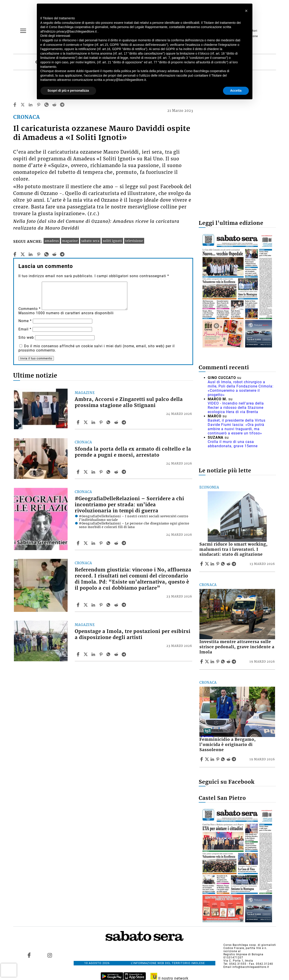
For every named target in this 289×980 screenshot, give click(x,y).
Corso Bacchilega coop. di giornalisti (250, 945)
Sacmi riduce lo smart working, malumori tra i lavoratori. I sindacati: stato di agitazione (234, 549)
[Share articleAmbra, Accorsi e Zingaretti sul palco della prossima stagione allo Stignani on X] (86, 422)
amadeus (52, 241)
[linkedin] (31, 105)
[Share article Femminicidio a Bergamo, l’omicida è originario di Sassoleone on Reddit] (229, 759)
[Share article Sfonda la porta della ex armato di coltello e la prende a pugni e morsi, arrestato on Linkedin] (94, 472)
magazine (70, 241)
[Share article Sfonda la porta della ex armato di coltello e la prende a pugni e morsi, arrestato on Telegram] (124, 472)
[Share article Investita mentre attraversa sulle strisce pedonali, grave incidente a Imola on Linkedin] (213, 661)
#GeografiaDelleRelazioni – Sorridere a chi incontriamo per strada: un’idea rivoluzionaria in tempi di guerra (129, 505)
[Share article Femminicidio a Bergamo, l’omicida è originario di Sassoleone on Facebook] (202, 759)
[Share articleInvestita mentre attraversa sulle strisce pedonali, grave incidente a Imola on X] (207, 661)
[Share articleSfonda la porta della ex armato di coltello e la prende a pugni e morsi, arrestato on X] (86, 472)
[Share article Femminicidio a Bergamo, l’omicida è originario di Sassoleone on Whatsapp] (224, 759)
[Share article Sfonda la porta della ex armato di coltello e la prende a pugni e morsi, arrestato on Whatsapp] (109, 472)
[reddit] (54, 105)
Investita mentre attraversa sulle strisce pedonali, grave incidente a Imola (237, 647)
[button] (247, 11)
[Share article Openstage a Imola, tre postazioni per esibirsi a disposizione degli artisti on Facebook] (79, 654)
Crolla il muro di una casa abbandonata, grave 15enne (233, 444)
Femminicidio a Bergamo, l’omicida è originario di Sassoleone (228, 745)
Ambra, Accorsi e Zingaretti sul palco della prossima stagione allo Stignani (129, 402)
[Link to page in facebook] (29, 955)
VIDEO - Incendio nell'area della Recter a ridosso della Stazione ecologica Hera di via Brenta (236, 408)
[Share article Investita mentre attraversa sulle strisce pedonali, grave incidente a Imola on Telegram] (234, 661)
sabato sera (90, 241)
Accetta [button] (236, 91)
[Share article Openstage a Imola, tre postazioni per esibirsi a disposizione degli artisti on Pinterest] (101, 654)
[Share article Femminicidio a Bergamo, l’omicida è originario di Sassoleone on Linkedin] (213, 759)
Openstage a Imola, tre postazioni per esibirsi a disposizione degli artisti (133, 634)
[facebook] (15, 105)
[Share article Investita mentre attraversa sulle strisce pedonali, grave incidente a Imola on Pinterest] (218, 661)
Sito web (26, 337)
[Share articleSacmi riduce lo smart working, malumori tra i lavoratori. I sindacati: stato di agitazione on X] (207, 564)
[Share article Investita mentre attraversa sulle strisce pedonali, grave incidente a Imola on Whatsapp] (224, 661)
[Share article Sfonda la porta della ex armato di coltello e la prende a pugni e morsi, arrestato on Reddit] (117, 472)
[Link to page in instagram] (50, 955)
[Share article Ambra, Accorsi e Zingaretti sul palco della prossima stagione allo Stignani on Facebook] (79, 422)
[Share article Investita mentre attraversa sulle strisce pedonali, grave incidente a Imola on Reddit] (229, 661)
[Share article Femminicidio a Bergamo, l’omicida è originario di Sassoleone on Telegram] (234, 759)
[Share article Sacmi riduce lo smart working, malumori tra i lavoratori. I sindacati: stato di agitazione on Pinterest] (218, 564)
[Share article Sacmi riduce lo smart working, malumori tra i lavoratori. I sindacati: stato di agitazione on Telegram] (234, 564)
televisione (134, 241)
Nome (25, 321)
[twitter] (23, 105)
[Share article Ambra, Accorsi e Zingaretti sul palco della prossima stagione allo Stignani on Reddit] (117, 422)
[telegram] (62, 105)
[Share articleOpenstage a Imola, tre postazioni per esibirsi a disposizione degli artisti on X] (86, 654)
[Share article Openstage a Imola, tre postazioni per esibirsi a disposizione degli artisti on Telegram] (124, 654)
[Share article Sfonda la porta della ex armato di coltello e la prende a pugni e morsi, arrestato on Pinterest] (101, 472)
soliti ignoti (112, 241)
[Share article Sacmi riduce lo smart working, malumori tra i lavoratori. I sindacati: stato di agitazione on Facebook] (202, 564)
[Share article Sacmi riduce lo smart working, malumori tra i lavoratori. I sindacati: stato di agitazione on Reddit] (229, 564)
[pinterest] (39, 105)
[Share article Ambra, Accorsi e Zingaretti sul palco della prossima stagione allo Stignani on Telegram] (124, 422)
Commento (30, 309)
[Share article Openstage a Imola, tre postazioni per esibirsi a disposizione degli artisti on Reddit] (117, 654)
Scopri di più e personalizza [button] (68, 91)
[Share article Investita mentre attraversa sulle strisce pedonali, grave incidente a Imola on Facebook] (202, 661)
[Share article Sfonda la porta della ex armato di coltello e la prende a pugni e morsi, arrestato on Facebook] (79, 472)
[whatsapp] (46, 105)
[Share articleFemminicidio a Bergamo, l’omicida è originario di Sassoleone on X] (207, 759)
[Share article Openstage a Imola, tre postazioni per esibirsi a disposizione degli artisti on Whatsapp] (109, 654)
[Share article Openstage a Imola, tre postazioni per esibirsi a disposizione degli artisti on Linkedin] (94, 654)
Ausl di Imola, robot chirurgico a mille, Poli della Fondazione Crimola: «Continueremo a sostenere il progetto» (241, 388)
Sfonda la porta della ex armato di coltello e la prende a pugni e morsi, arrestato (133, 452)
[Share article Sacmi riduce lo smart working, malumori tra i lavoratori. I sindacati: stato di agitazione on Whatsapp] (224, 564)
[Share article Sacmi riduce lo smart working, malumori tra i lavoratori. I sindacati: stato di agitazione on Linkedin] (213, 564)
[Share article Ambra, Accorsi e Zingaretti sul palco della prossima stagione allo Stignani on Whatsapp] (109, 422)
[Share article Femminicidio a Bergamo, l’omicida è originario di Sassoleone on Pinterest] (218, 759)
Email (25, 329)
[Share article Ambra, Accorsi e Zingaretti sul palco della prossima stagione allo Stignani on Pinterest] (101, 422)
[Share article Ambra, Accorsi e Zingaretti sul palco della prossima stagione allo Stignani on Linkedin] (94, 422)
